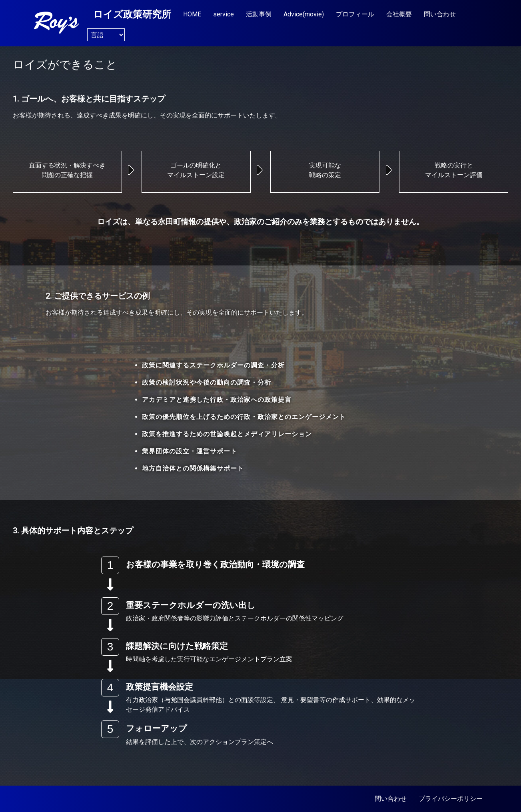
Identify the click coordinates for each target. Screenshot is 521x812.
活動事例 (259, 14)
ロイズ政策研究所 (132, 14)
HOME (192, 14)
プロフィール (355, 14)
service (224, 14)
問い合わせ (440, 14)
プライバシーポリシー (451, 799)
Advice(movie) (304, 14)
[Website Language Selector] (106, 35)
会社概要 (399, 14)
